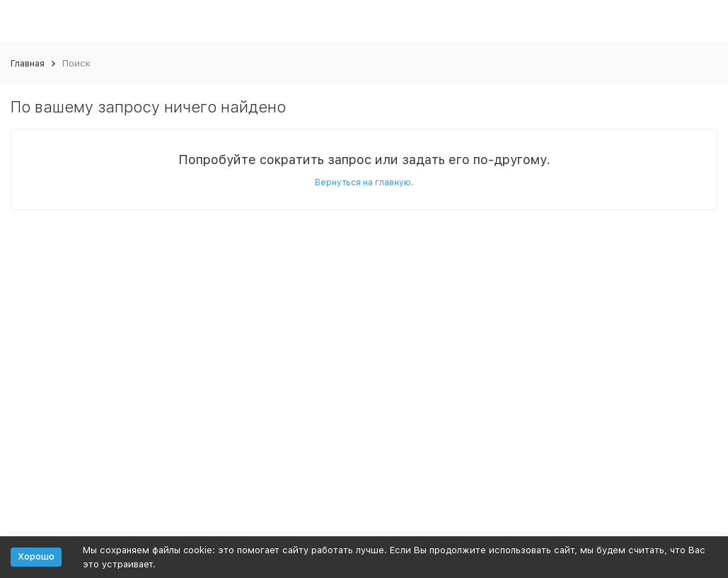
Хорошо (36, 556)
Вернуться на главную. (364, 183)
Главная (28, 63)
